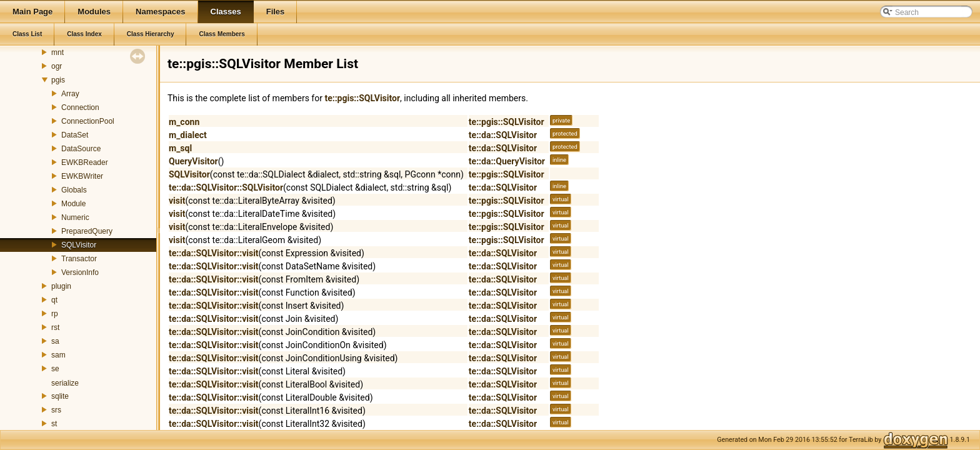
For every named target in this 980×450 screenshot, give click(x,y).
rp (55, 314)
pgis (58, 80)
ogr (57, 66)
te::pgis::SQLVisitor (362, 98)
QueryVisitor (193, 161)
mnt (57, 52)
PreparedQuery (87, 231)
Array (70, 94)
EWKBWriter (82, 176)
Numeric (75, 217)
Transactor (79, 259)
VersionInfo (80, 272)
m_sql (180, 148)
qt (54, 300)
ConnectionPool (88, 121)
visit (177, 201)
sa (55, 341)
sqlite (60, 396)
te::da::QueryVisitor (507, 161)
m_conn (184, 122)
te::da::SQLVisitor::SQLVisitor (226, 187)
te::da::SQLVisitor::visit (214, 253)
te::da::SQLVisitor (503, 135)
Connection (80, 107)
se (55, 369)
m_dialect (188, 135)
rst (55, 327)
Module (73, 204)
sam (58, 355)
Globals (74, 190)
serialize (65, 383)
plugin (61, 286)
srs (56, 410)
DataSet (75, 135)
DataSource (81, 149)
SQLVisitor (79, 245)
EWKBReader (85, 162)
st (54, 424)
